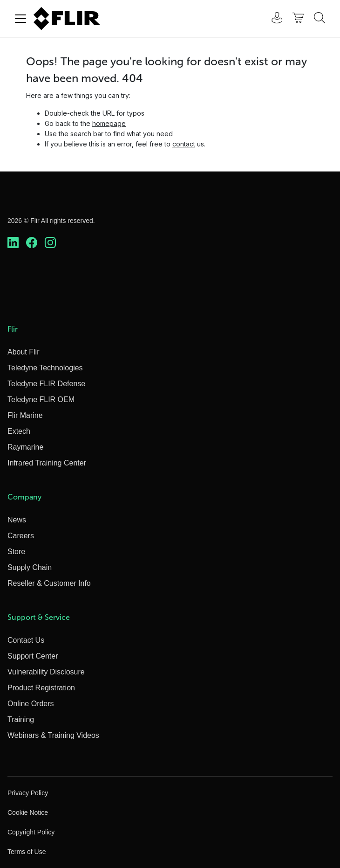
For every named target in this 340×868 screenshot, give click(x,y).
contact (184, 144)
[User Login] (272, 19)
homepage (109, 123)
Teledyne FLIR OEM (41, 399)
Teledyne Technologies (45, 368)
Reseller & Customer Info (49, 583)
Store (16, 552)
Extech (19, 431)
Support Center (33, 656)
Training (21, 719)
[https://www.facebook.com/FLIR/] (32, 243)
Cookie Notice (28, 812)
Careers (21, 536)
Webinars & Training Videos (53, 735)
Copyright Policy (31, 832)
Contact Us (26, 640)
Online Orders (31, 704)
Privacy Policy (28, 793)
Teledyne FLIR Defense (46, 384)
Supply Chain (30, 567)
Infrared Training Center (47, 463)
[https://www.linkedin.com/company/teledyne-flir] (13, 243)
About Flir (23, 352)
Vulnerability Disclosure (46, 672)
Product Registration (41, 688)
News (17, 520)
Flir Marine (25, 415)
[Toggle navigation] (20, 19)
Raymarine (25, 447)
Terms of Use (27, 852)
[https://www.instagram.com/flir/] (50, 243)
